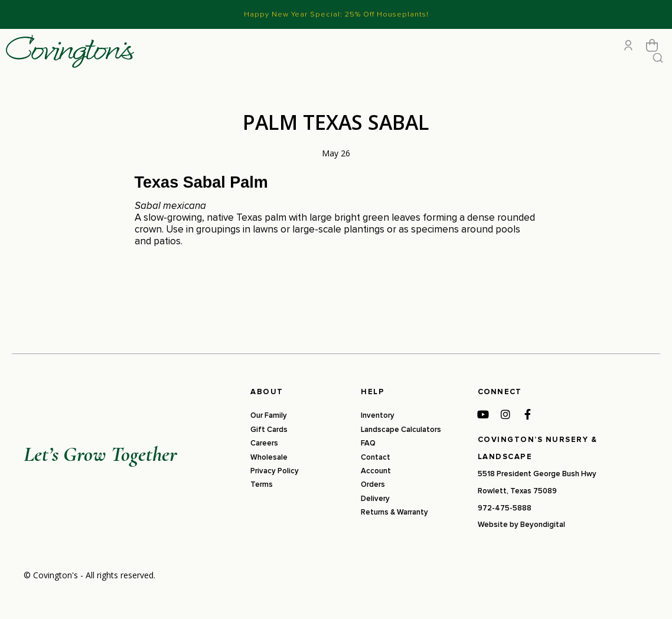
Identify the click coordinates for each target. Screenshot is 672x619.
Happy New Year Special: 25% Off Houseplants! (336, 14)
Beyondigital (543, 549)
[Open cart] (652, 58)
